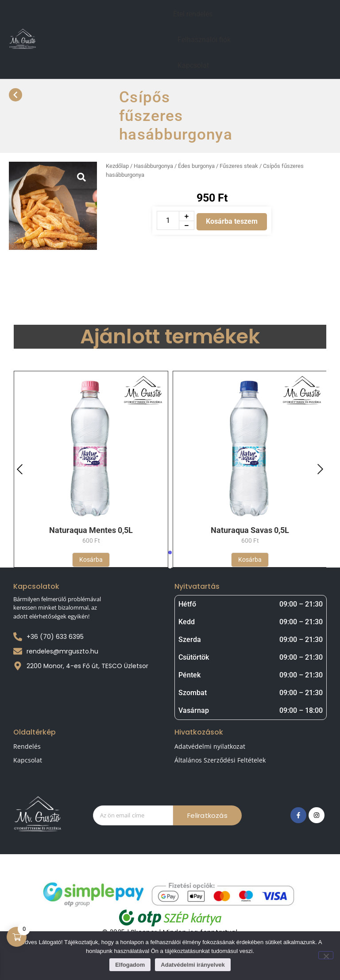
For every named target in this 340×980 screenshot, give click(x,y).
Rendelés (27, 746)
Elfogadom (130, 965)
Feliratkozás (207, 815)
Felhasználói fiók (204, 40)
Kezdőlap (117, 166)
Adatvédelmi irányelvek (193, 965)
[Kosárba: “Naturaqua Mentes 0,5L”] (91, 560)
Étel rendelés (193, 14)
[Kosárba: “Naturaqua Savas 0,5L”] (250, 560)
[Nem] (326, 955)
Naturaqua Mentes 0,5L (91, 530)
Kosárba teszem (232, 221)
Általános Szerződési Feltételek (220, 760)
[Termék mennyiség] (168, 220)
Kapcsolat (193, 65)
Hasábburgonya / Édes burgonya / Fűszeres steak (196, 166)
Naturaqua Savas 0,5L (250, 530)
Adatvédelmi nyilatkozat (210, 746)
